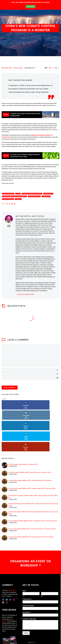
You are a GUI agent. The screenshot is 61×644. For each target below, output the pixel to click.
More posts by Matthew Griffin (26, 294)
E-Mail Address (27, 578)
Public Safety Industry (34, 196)
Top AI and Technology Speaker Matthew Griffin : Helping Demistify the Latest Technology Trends (33, 484)
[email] (30, 374)
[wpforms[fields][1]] (40, 581)
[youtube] (7, 582)
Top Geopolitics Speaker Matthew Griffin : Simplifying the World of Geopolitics (30, 460)
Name (25, 570)
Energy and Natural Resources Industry (32, 194)
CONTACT (35, 637)
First (23, 575)
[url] (30, 378)
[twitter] (3, 582)
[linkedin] (10, 579)
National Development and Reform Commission (15, 196)
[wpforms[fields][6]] (40, 588)
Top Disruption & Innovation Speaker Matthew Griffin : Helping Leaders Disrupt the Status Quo (33, 476)
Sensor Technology (8, 199)
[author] (30, 370)
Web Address (26, 592)
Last (42, 575)
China (18, 194)
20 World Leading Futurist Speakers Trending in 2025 (23, 444)
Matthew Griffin (8, 68)
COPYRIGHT (42, 637)
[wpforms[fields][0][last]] (50, 573)
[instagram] (7, 579)
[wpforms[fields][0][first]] (31, 573)
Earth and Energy (18, 68)
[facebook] (3, 579)
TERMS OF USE (37, 639)
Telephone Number (28, 585)
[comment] (30, 355)
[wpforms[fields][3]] (40, 594)
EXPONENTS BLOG (52, 637)
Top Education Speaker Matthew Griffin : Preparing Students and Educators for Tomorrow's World (33, 492)
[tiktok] (14, 579)
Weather (18, 199)
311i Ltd (14, 637)
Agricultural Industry (8, 194)
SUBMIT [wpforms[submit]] (26, 612)
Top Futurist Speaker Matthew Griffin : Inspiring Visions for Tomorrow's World (30, 452)
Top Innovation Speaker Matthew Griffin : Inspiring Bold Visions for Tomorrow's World (32, 508)
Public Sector (46, 196)
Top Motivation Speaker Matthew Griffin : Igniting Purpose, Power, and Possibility (31, 516)
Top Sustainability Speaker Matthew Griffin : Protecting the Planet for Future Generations (33, 500)
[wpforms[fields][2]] (40, 604)
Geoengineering (48, 194)
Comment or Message (30, 598)
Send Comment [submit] (10, 388)
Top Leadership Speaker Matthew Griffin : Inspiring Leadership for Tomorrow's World (32, 468)
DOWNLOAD (30, 6)
